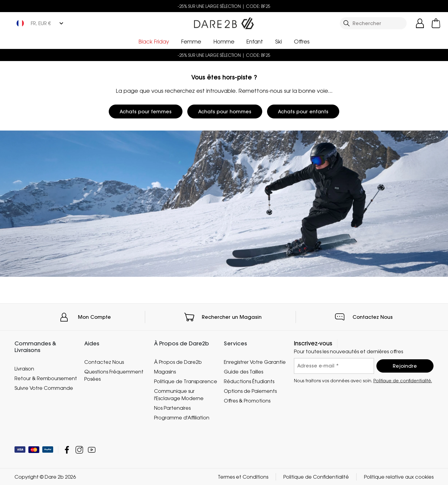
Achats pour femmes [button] (146, 112)
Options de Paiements (250, 391)
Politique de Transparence (186, 381)
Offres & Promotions (247, 400)
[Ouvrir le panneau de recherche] (373, 23)
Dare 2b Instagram (79, 449)
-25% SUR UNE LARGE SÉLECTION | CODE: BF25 (224, 6)
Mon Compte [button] (94, 317)
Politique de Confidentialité (316, 477)
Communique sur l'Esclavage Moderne (179, 394)
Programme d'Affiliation (182, 417)
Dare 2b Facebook (67, 449)
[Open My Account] (420, 23)
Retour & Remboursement (46, 378)
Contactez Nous (373, 317)
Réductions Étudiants (249, 381)
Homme (224, 41)
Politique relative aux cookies (399, 477)
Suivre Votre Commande (44, 388)
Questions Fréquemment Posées (114, 375)
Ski (279, 41)
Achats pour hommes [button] (225, 112)
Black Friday (154, 41)
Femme (191, 41)
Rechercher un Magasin (232, 317)
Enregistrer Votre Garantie (255, 362)
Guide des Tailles (243, 371)
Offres (302, 41)
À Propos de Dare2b (178, 362)
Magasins (165, 371)
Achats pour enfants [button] (303, 112)
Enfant (255, 41)
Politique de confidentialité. (403, 380)
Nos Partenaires (172, 408)
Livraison (24, 368)
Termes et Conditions (243, 477)
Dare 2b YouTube (92, 449)
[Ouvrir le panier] (436, 23)
